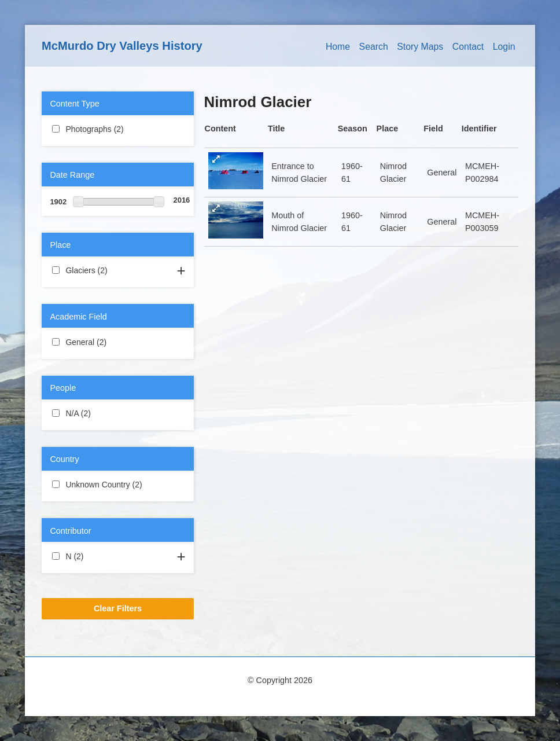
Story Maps (420, 47)
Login (504, 47)
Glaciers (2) (117, 270)
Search (374, 47)
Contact (468, 47)
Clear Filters (118, 608)
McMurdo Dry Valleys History (122, 46)
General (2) (117, 342)
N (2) (97, 556)
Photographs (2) (117, 130)
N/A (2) (104, 413)
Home (338, 47)
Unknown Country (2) (117, 485)
